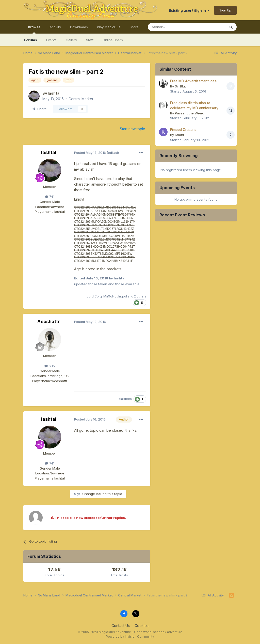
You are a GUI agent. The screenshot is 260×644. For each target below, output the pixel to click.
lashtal (54, 93)
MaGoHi (109, 296)
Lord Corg (94, 296)
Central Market (81, 99)
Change (89, 494)
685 (50, 366)
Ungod (122, 296)
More (135, 27)
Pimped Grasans (183, 130)
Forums (31, 40)
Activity (55, 27)
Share (40, 109)
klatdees (125, 399)
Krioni (179, 135)
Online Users (113, 40)
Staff (90, 40)
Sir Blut (180, 86)
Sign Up (225, 10)
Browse (34, 29)
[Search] (174, 27)
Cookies (142, 626)
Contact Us (121, 626)
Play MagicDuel (109, 27)
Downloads (79, 27)
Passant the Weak (189, 113)
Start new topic (132, 129)
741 (50, 197)
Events (51, 40)
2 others (140, 296)
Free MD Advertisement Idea (193, 81)
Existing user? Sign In (189, 10)
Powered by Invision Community (130, 636)
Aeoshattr (49, 321)
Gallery (71, 40)
